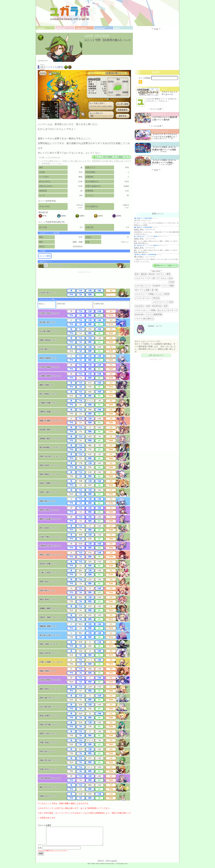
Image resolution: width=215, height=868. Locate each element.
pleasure (61, 28)
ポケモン (161, 274)
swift (148, 306)
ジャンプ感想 (168, 286)
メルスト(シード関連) (144, 294)
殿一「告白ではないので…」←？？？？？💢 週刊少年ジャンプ (148, 236)
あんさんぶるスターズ (167, 310)
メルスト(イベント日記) (163, 302)
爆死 (168, 274)
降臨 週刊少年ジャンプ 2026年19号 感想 (143, 218)
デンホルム (162, 278)
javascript (139, 314)
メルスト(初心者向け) (144, 319)
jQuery (152, 274)
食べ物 (155, 290)
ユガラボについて (143, 286)
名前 (40, 851)
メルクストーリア (143, 278)
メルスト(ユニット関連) (145, 310)
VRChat (156, 298)
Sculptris (156, 286)
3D (154, 278)
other (118, 28)
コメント (42, 848)
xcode (172, 282)
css (136, 290)
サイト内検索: (145, 78)
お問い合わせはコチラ (156, 355)
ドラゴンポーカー (143, 298)
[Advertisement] (86, 281)
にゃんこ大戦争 (163, 294)
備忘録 (144, 274)
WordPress (157, 306)
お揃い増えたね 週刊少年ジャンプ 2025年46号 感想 (145, 255)
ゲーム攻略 (145, 290)
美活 (137, 274)
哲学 (166, 306)
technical (100, 28)
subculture (81, 28)
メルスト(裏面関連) (154, 314)
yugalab (41, 28)
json (171, 278)
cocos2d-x (139, 306)
